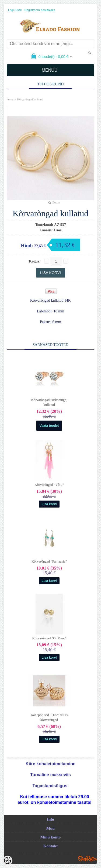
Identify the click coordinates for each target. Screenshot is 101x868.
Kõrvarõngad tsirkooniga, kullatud (49, 402)
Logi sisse (15, 10)
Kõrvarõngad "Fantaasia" (49, 561)
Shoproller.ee (88, 859)
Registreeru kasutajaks (40, 10)
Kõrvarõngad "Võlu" (49, 485)
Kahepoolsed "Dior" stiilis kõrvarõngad (49, 717)
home (10, 99)
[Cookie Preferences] (8, 860)
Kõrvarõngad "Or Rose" (49, 638)
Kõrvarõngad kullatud (30, 99)
